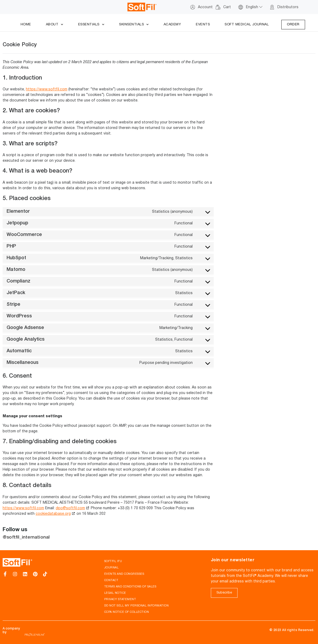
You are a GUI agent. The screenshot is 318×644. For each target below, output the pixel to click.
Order (293, 25)
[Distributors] (272, 7)
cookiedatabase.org (53, 514)
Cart (227, 7)
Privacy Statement (120, 599)
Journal (111, 568)
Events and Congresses (124, 574)
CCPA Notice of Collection (127, 612)
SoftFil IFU (113, 561)
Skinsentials (134, 25)
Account (205, 7)
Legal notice (115, 593)
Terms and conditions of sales (130, 587)
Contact (111, 580)
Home (26, 25)
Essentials (91, 25)
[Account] (193, 7)
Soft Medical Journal (247, 25)
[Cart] (218, 7)
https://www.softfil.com (47, 89)
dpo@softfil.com (70, 508)
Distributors (288, 7)
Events (203, 25)
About (55, 25)
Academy (172, 25)
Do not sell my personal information (137, 606)
